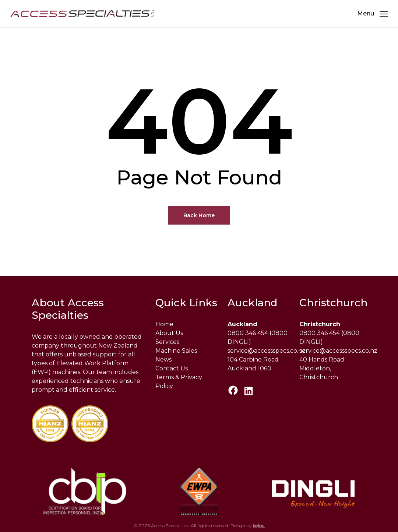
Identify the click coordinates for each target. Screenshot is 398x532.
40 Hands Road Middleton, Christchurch (322, 368)
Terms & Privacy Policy (179, 382)
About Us (169, 333)
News (163, 360)
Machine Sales (176, 351)
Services (167, 342)
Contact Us (172, 368)
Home (164, 324)
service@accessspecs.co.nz (267, 351)
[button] (372, 14)
